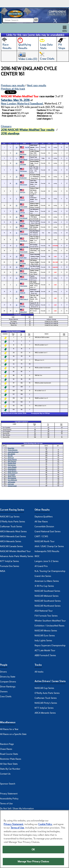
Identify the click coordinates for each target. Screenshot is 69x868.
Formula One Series (10, 566)
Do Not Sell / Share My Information (17, 809)
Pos (4, 143)
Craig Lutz (22, 212)
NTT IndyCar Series (9, 561)
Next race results (37, 85)
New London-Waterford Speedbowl (22, 104)
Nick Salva (23, 306)
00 (17, 227)
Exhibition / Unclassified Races (49, 626)
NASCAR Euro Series (45, 636)
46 (17, 163)
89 (17, 183)
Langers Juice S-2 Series (47, 561)
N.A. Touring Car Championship (50, 571)
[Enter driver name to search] (18, 20)
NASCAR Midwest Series (47, 596)
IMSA (3, 571)
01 (17, 311)
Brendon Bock (23, 178)
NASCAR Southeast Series (47, 591)
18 (17, 222)
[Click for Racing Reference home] (34, 15)
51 (17, 246)
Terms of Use (6, 804)
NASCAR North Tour (45, 541)
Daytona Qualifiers (44, 517)
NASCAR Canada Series (11, 546)
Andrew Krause (24, 279)
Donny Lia (22, 200)
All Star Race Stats (9, 764)
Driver (24, 143)
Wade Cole (23, 293)
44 (17, 298)
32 (17, 239)
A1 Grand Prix (41, 566)
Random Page (7, 744)
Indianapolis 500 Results (47, 551)
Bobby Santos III (24, 299)
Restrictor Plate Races (11, 759)
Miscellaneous (8, 722)
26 (17, 217)
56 (17, 211)
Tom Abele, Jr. (24, 241)
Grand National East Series (48, 531)
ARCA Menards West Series (13, 531)
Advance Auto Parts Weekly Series (17, 556)
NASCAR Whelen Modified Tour (15, 551)
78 (17, 267)
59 (17, 305)
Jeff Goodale (23, 164)
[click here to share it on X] (56, 21)
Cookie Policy (45, 824)
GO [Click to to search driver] (36, 20)
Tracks (38, 665)
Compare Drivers (8, 682)
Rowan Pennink (24, 252)
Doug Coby (23, 192)
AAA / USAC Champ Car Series (49, 546)
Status (55, 143)
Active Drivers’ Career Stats (50, 681)
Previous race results (13, 85)
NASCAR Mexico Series (46, 631)
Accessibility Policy (9, 799)
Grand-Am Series (43, 576)
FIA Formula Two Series (46, 616)
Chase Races (6, 749)
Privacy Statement (9, 794)
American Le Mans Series (47, 581)
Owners (4, 692)
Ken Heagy (23, 223)
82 (17, 147)
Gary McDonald (24, 218)
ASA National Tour (44, 611)
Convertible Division (44, 527)
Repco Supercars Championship (50, 645)
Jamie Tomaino (24, 206)
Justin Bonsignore (24, 247)
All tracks (39, 672)
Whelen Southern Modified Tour (50, 621)
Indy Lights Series (43, 641)
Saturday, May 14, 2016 (15, 100)
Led (61, 143)
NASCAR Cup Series (10, 517)
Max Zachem (23, 154)
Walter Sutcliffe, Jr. (25, 268)
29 (17, 177)
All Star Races (41, 522)
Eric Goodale (23, 263)
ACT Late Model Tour (45, 650)
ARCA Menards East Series (13, 536)
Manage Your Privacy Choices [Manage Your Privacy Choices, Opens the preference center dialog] (33, 861)
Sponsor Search (8, 784)
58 (17, 262)
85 (17, 256)
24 (17, 278)
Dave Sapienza (24, 273)
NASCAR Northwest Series (48, 606)
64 (17, 170)
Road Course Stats (9, 754)
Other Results (42, 510)
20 (17, 153)
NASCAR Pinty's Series (46, 703)
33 (17, 291)
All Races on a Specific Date (13, 734)
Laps (49, 143)
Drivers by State (8, 677)
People (4, 665)
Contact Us (5, 774)
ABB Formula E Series (45, 655)
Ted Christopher (24, 228)
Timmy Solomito (24, 234)
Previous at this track (13, 89)
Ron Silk (27, 147)
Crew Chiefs (6, 697)
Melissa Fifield (23, 312)
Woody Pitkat (23, 257)
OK (33, 850)
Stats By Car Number (10, 769)
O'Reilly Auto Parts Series (13, 522)
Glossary (6, 126)
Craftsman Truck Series (11, 527)
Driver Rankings (8, 687)
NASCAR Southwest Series (48, 601)
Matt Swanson (24, 184)
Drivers (3, 672)
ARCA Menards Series (11, 541)
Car (43, 143)
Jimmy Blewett (24, 159)
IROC (37, 556)
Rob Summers (23, 171)
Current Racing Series (12, 510)
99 (17, 205)
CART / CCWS (41, 536)
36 (17, 272)
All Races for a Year (9, 729)
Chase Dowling (24, 286)
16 (17, 233)
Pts (67, 143)
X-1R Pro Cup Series (44, 586)
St (10, 143)
